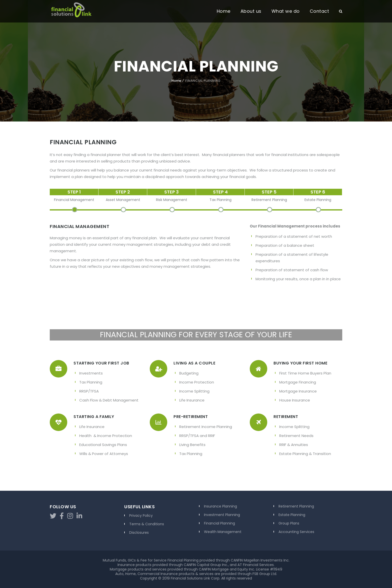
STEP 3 (171, 192)
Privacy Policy (141, 515)
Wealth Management (223, 532)
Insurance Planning (220, 506)
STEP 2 (123, 192)
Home (224, 11)
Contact (319, 11)
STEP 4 (220, 192)
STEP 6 (318, 192)
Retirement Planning (296, 506)
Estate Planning (292, 515)
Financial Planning (219, 523)
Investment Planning (222, 515)
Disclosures (139, 532)
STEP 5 (269, 192)
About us (251, 11)
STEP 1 (74, 192)
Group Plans (289, 523)
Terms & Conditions (147, 524)
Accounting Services (296, 532)
